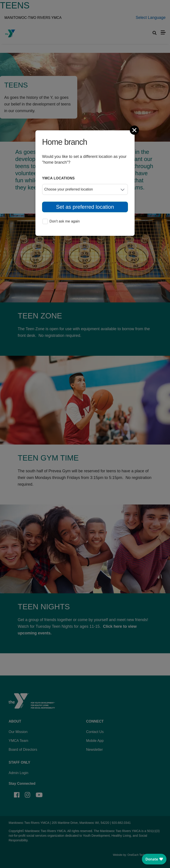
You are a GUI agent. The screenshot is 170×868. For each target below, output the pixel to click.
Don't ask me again (61, 222)
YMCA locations (58, 178)
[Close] (135, 130)
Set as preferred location (85, 207)
